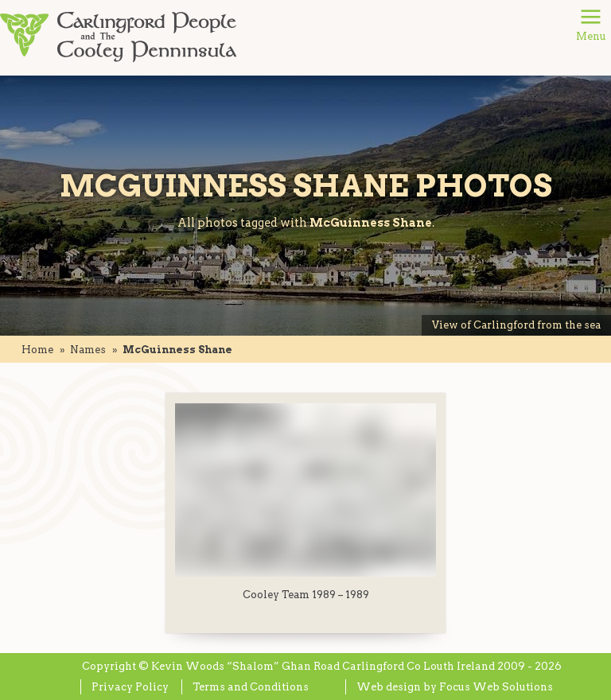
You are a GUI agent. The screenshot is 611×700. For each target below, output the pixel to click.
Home (37, 350)
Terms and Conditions (251, 687)
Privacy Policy (130, 687)
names (88, 350)
